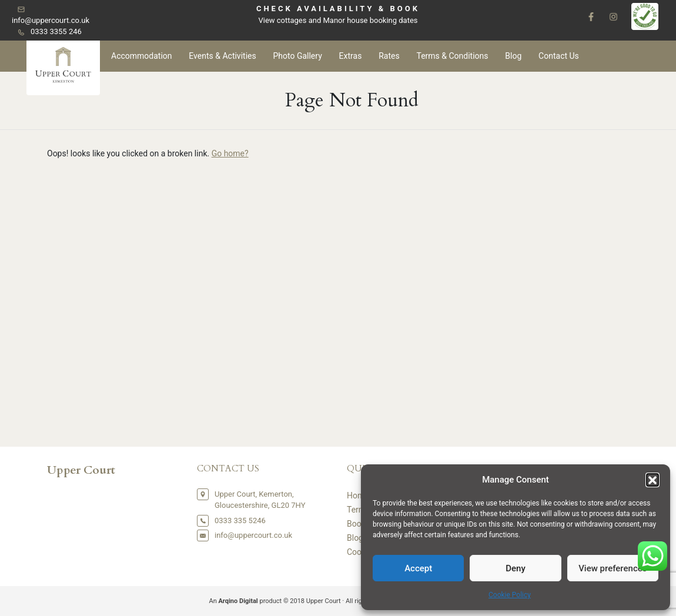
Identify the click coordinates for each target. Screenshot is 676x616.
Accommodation (142, 56)
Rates (389, 56)
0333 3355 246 (56, 31)
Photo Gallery (297, 56)
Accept (418, 568)
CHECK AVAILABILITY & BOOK (338, 9)
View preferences (613, 568)
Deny (516, 568)
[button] (652, 480)
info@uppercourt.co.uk (51, 20)
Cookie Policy (510, 595)
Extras (351, 56)
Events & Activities (222, 56)
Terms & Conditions (452, 56)
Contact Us (559, 56)
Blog (513, 56)
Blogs (357, 538)
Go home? (230, 153)
